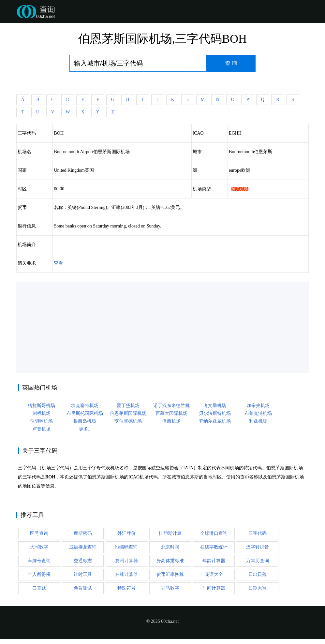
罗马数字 (170, 588)
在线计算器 (126, 574)
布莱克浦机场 (258, 413)
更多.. (85, 429)
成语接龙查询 (83, 547)
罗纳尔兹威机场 (215, 421)
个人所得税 (39, 574)
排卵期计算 (170, 533)
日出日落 (258, 574)
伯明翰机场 (41, 421)
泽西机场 (171, 421)
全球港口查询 (214, 533)
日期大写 (258, 588)
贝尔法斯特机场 (215, 413)
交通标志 (83, 561)
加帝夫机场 (258, 406)
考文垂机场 (215, 406)
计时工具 (83, 574)
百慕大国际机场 (171, 413)
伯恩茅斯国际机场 (128, 413)
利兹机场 (258, 421)
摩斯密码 (83, 533)
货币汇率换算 (170, 574)
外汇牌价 (126, 533)
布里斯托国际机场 (85, 413)
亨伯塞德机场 (128, 421)
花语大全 (214, 574)
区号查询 (39, 533)
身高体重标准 (170, 561)
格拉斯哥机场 (41, 406)
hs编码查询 (126, 547)
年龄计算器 (214, 561)
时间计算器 (214, 588)
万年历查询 (258, 561)
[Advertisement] (162, 328)
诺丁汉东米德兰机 (171, 406)
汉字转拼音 (258, 547)
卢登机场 (41, 429)
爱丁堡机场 (128, 406)
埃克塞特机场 (85, 406)
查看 (58, 263)
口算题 (39, 588)
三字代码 (258, 533)
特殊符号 (126, 588)
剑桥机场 (41, 413)
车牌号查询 (39, 561)
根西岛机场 (85, 421)
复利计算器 (126, 561)
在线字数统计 (214, 547)
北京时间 (170, 547)
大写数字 (39, 547)
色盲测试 (83, 588)
